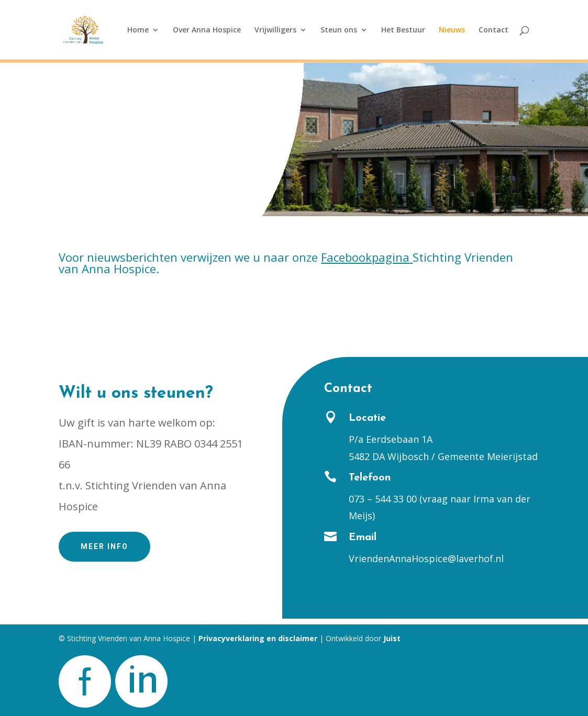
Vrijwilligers (275, 30)
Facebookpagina (365, 257)
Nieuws (452, 30)
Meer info (104, 546)
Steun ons (339, 30)
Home (138, 30)
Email (363, 538)
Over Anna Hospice (207, 30)
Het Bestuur (403, 30)
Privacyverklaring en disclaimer (258, 638)
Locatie (367, 418)
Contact (493, 30)
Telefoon (370, 478)
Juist (392, 638)
